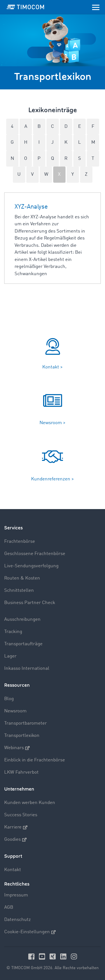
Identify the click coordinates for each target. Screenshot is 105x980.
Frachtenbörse (20, 542)
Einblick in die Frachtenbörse (35, 760)
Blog (9, 699)
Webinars (17, 748)
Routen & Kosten (22, 578)
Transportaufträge (23, 644)
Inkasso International (27, 669)
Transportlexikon (22, 736)
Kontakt (13, 870)
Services (13, 528)
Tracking (13, 632)
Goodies (15, 840)
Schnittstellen (19, 591)
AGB (9, 907)
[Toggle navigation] (96, 7)
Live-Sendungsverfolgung (31, 566)
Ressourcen (17, 685)
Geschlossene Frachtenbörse (35, 554)
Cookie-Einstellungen (30, 932)
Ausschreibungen (22, 619)
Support (13, 856)
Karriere (16, 827)
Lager (10, 656)
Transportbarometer (25, 723)
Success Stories (21, 815)
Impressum (16, 895)
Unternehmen (19, 789)
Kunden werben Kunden (30, 803)
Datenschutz (17, 920)
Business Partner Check (30, 603)
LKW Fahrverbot (21, 772)
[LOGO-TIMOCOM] (25, 7)
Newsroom (15, 711)
